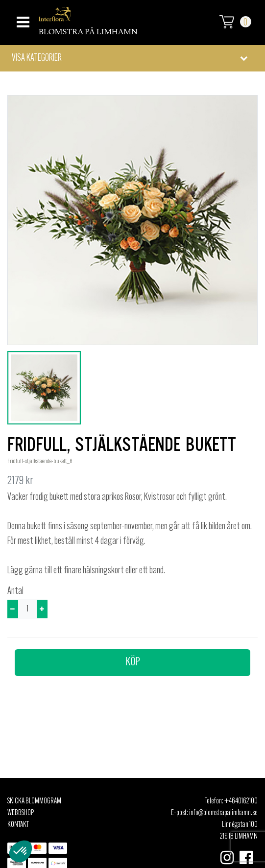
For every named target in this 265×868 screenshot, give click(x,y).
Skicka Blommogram (34, 801)
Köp (133, 662)
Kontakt (18, 825)
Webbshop (21, 813)
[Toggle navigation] (22, 19)
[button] (132, 58)
